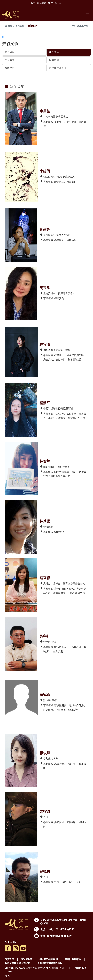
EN (61, 3)
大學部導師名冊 (58, 68)
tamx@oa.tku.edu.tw (59, 936)
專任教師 (10, 52)
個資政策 (9, 959)
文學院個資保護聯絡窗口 (50, 963)
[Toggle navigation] (88, 15)
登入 (7, 976)
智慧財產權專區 (73, 959)
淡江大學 (53, 3)
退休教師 (54, 60)
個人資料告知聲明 (49, 959)
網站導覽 (42, 3)
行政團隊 (10, 68)
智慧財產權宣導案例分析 (17, 963)
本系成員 (20, 26)
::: (3, 37)
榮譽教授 (10, 60)
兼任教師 (54, 52)
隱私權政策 (27, 959)
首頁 (33, 3)
